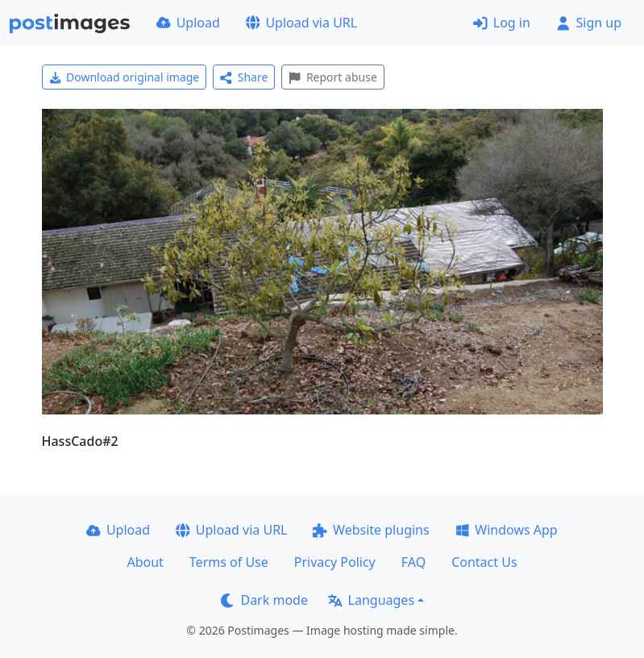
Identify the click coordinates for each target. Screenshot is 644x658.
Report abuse (332, 77)
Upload (188, 23)
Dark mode (264, 600)
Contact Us (484, 562)
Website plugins (371, 530)
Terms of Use (229, 562)
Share (244, 77)
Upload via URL (301, 23)
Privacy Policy (335, 562)
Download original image (125, 77)
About (145, 562)
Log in (502, 23)
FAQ (413, 562)
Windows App (507, 530)
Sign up (589, 23)
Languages (371, 600)
